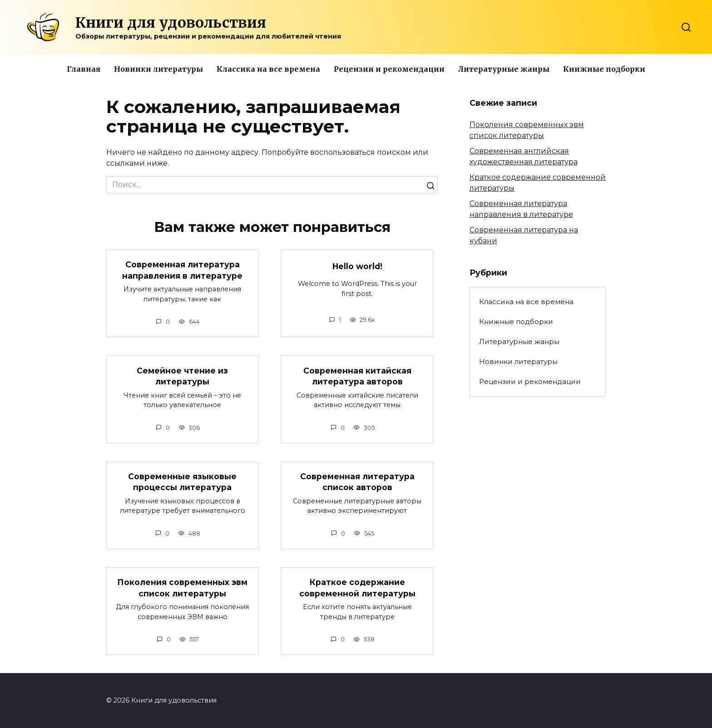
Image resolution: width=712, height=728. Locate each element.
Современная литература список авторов (357, 482)
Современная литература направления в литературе (182, 270)
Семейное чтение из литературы (182, 376)
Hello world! (357, 266)
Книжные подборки (604, 69)
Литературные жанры (504, 69)
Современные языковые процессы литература (182, 482)
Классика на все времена (268, 69)
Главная (84, 69)
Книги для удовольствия (171, 23)
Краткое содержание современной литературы (357, 588)
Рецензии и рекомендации (389, 69)
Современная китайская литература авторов (357, 376)
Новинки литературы (158, 69)
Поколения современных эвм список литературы (182, 588)
